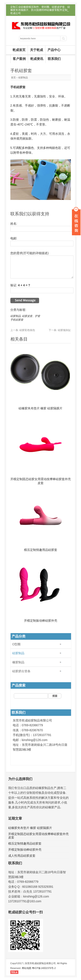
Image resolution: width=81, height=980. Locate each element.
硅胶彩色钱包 (23, 330)
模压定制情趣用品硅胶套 (41, 550)
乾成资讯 (37, 59)
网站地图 (27, 968)
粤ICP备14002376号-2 (44, 968)
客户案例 (19, 59)
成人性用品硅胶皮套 (22, 856)
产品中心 (54, 50)
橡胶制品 (18, 662)
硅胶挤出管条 (21, 671)
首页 (13, 77)
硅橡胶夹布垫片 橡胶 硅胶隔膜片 (41, 408)
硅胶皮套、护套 (31, 316)
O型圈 (17, 644)
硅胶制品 (23, 77)
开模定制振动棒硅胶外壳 (41, 621)
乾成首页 (19, 50)
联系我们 (54, 59)
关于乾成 (37, 50)
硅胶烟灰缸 (60, 330)
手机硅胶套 (17, 320)
